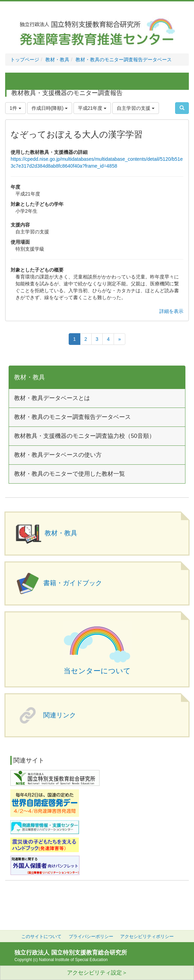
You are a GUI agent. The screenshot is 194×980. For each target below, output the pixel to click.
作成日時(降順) (50, 108)
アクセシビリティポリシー (147, 937)
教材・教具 (57, 60)
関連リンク (60, 715)
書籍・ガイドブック (73, 583)
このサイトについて (41, 937)
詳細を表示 (171, 311)
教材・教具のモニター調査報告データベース (124, 60)
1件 (15, 108)
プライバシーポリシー (91, 937)
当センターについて (97, 671)
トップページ (25, 60)
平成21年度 (92, 108)
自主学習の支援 (136, 108)
